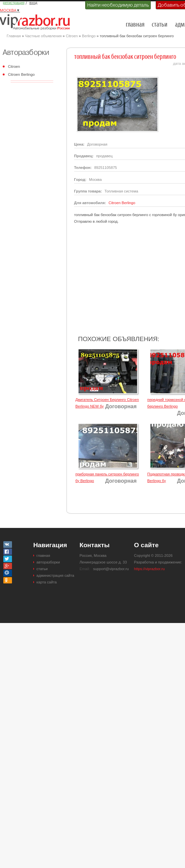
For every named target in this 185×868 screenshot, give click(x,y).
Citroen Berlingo (21, 74)
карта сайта (47, 582)
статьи (160, 25)
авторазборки (48, 562)
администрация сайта (55, 575)
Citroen (72, 36)
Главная (14, 36)
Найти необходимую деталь (118, 5)
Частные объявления (43, 36)
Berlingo (89, 36)
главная (135, 25)
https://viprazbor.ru (149, 569)
